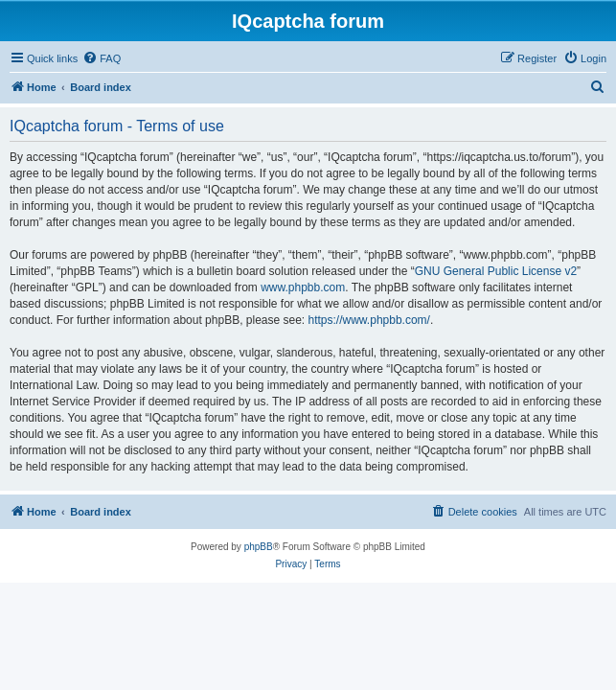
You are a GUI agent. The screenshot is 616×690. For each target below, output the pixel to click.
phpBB (259, 547)
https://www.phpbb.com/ (369, 320)
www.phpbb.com (303, 287)
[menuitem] (102, 58)
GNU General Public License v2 (496, 271)
